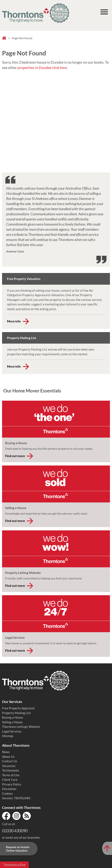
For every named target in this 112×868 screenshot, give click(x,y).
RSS (27, 816)
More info (14, 321)
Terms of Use (11, 775)
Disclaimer (9, 789)
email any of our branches (23, 837)
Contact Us (10, 761)
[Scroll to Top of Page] (107, 848)
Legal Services (12, 731)
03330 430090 (15, 831)
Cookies (8, 793)
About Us (8, 757)
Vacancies (9, 766)
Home (4, 38)
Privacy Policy (12, 784)
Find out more (15, 456)
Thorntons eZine (14, 865)
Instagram (16, 816)
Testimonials (11, 770)
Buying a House (13, 717)
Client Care (10, 780)
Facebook (6, 816)
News (6, 752)
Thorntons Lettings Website (21, 727)
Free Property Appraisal (18, 708)
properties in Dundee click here (42, 68)
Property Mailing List (16, 713)
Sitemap (8, 736)
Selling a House (12, 722)
